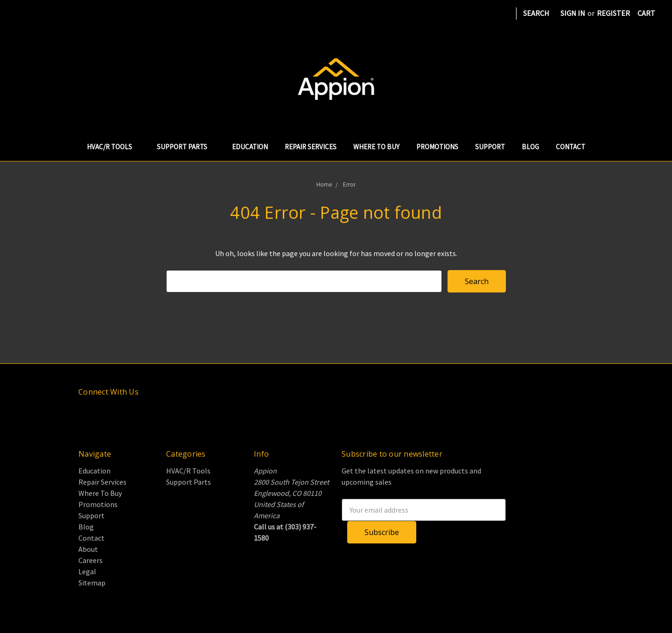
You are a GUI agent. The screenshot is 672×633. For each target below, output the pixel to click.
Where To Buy (376, 147)
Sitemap (92, 583)
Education (250, 147)
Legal (87, 571)
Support (490, 147)
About (88, 549)
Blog (530, 147)
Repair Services (311, 147)
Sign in (573, 13)
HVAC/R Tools (113, 147)
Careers (91, 560)
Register (613, 13)
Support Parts (186, 147)
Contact (570, 147)
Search (536, 13)
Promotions (437, 147)
